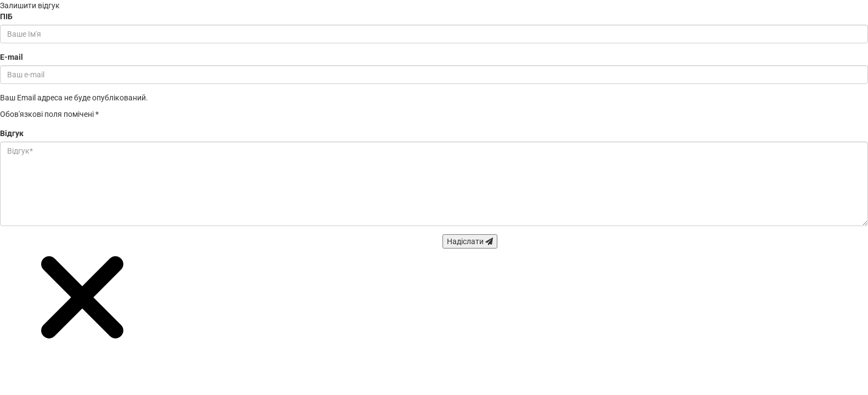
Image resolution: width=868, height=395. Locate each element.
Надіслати (470, 241)
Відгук (12, 133)
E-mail (12, 57)
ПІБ (6, 16)
